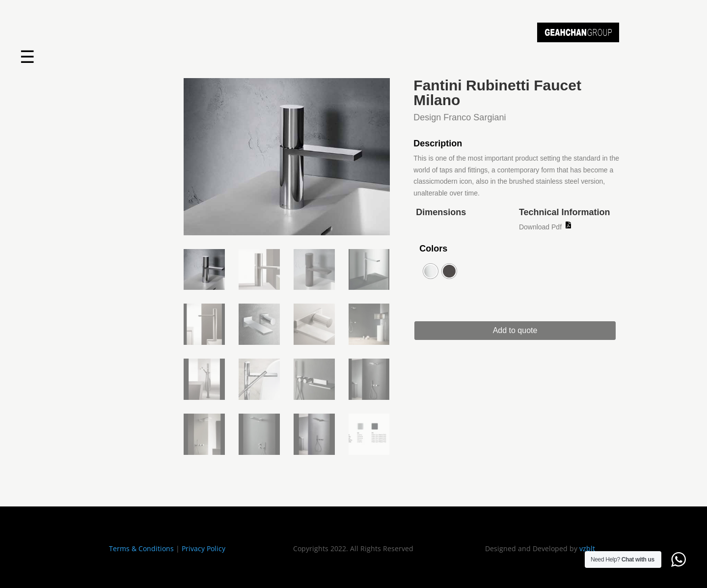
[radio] (431, 271)
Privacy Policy (204, 548)
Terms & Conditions (141, 548)
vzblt (587, 548)
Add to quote (521, 330)
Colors (433, 249)
